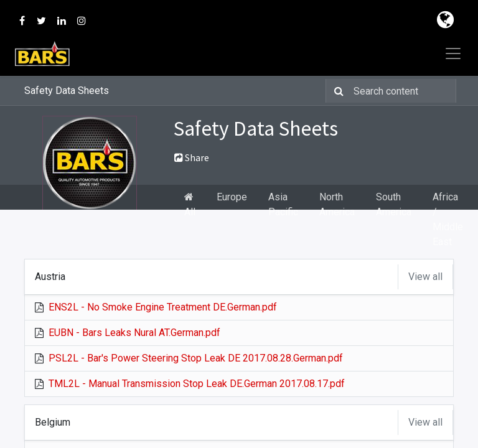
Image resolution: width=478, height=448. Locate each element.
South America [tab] (394, 204)
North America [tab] (337, 204)
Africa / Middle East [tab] (448, 219)
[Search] (336, 91)
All (190, 205)
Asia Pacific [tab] (283, 204)
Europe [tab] (232, 197)
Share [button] (192, 157)
